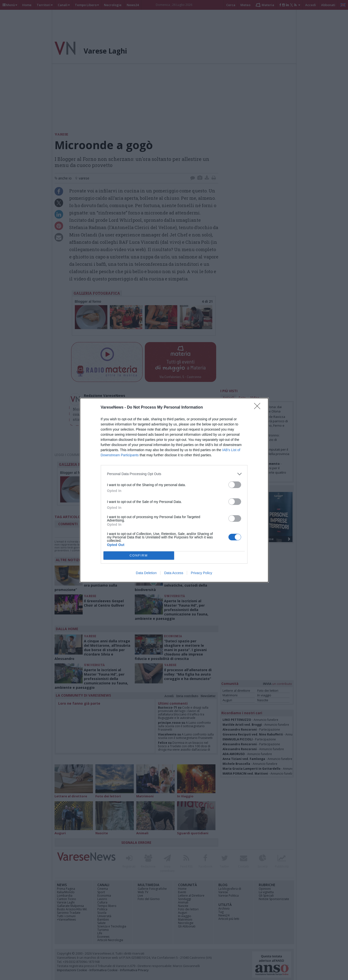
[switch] (235, 485)
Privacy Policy (201, 573)
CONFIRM (139, 555)
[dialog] (174, 490)
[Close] (259, 408)
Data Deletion (146, 573)
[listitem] (174, 474)
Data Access (174, 573)
